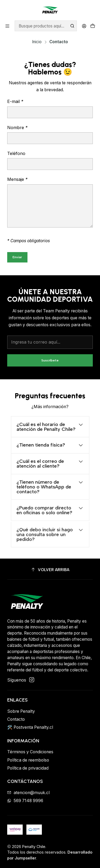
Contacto (16, 719)
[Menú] (7, 26)
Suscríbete (50, 364)
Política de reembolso (28, 760)
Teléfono (16, 153)
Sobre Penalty (21, 711)
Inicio (37, 42)
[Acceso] (84, 26)
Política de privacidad (28, 768)
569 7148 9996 (25, 801)
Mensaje (17, 179)
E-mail (15, 101)
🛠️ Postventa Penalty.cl (30, 727)
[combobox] (46, 26)
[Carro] (93, 26)
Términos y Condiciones (30, 752)
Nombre (17, 128)
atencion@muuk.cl (28, 793)
